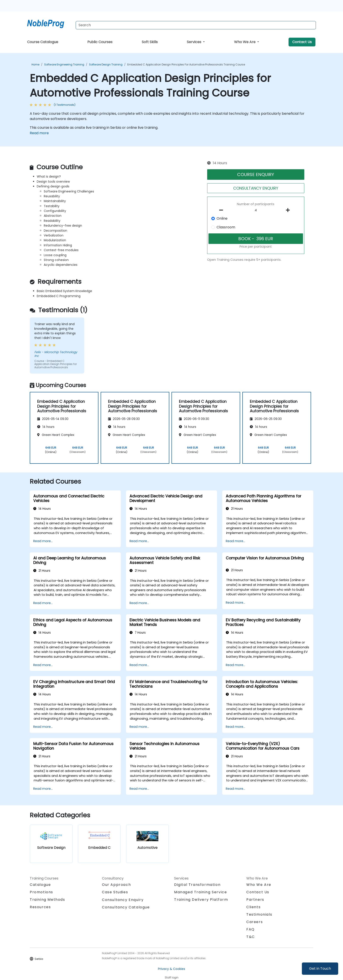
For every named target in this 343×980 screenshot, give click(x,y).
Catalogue (40, 885)
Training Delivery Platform (201, 900)
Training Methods (47, 900)
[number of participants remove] (222, 210)
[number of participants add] (289, 210)
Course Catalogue (43, 42)
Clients (253, 907)
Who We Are (245, 42)
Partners (255, 900)
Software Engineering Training (64, 64)
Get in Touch (320, 969)
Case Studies (115, 892)
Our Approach (116, 885)
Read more (39, 133)
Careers (255, 922)
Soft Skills (150, 42)
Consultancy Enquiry (123, 900)
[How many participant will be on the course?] (256, 210)
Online (222, 218)
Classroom (226, 227)
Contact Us (302, 42)
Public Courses (100, 42)
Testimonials (259, 914)
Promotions (41, 892)
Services (194, 42)
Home (35, 64)
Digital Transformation (197, 885)
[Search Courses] (196, 25)
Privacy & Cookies (171, 969)
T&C (251, 937)
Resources (40, 907)
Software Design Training (106, 64)
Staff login (172, 977)
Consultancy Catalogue (126, 907)
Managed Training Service (200, 892)
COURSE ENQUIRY (256, 174)
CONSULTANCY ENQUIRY (256, 188)
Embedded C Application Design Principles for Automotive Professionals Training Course (186, 64)
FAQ (250, 929)
